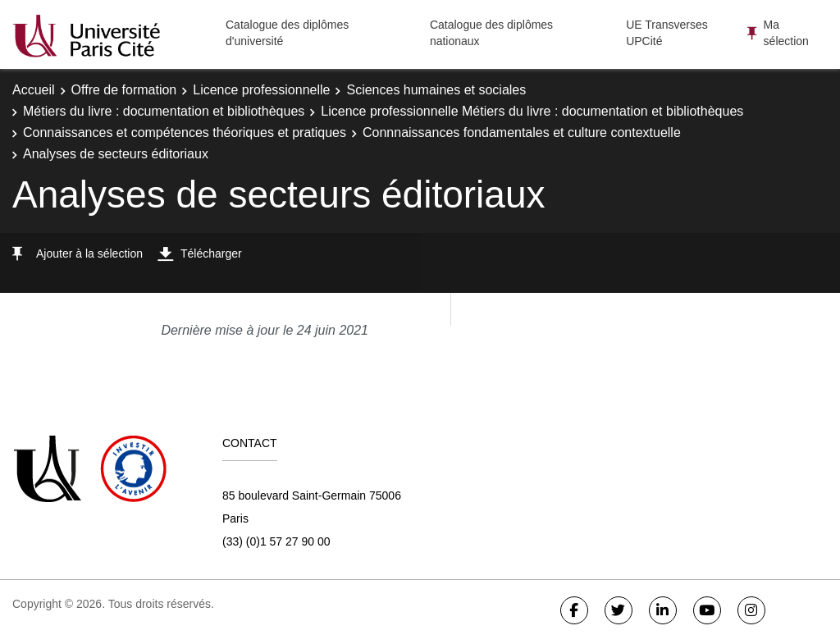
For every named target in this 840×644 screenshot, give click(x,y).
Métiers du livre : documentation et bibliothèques (164, 111)
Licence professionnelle (261, 90)
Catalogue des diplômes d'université (287, 33)
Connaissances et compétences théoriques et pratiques (185, 132)
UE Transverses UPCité (667, 33)
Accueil (34, 90)
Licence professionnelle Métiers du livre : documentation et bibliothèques (532, 111)
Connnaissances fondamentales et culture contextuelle (522, 132)
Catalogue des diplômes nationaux (491, 33)
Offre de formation (124, 90)
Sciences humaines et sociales (436, 90)
